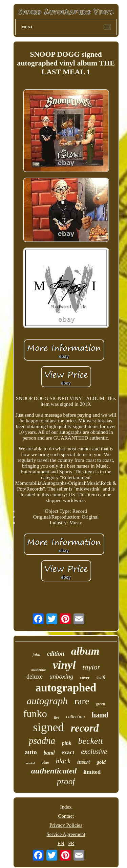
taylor (92, 667)
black (63, 761)
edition (56, 654)
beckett (90, 741)
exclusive (94, 752)
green (100, 704)
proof (66, 781)
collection (75, 717)
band (49, 753)
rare (82, 701)
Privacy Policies (66, 825)
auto (31, 752)
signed (48, 727)
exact (68, 752)
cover (85, 678)
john (36, 654)
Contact (66, 816)
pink (67, 743)
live (57, 717)
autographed (66, 688)
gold (101, 762)
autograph (47, 701)
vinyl (64, 665)
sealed (30, 763)
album (85, 651)
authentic (39, 669)
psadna (42, 741)
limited (92, 772)
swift (101, 677)
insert (83, 762)
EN (61, 843)
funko (35, 714)
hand (100, 715)
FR (71, 843)
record (85, 728)
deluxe (35, 677)
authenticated (54, 771)
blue (45, 762)
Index (66, 807)
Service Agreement (66, 834)
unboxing (61, 676)
